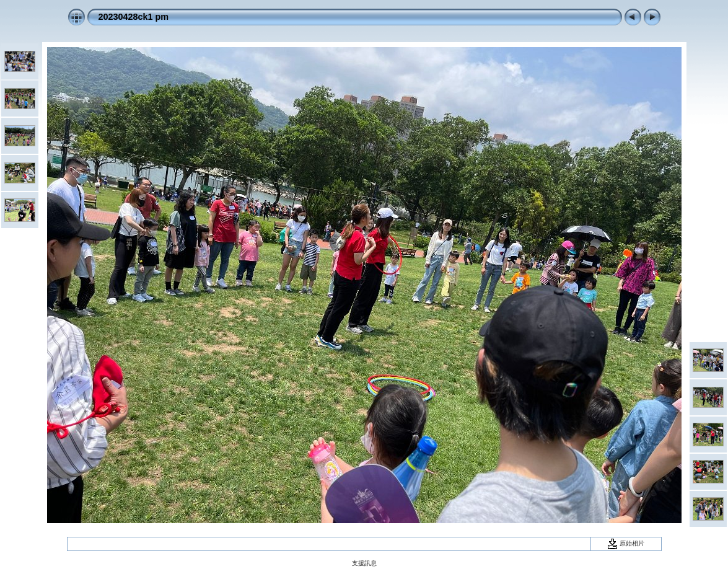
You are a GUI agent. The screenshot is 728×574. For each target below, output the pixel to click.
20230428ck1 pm (134, 17)
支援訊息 (364, 563)
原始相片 (626, 543)
